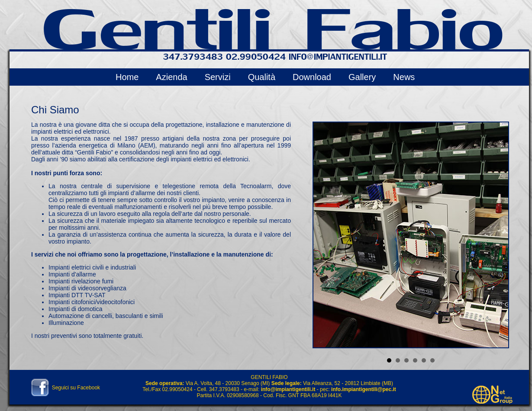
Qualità (262, 77)
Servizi (218, 77)
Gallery (362, 77)
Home (127, 77)
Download (312, 77)
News (404, 77)
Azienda (171, 77)
